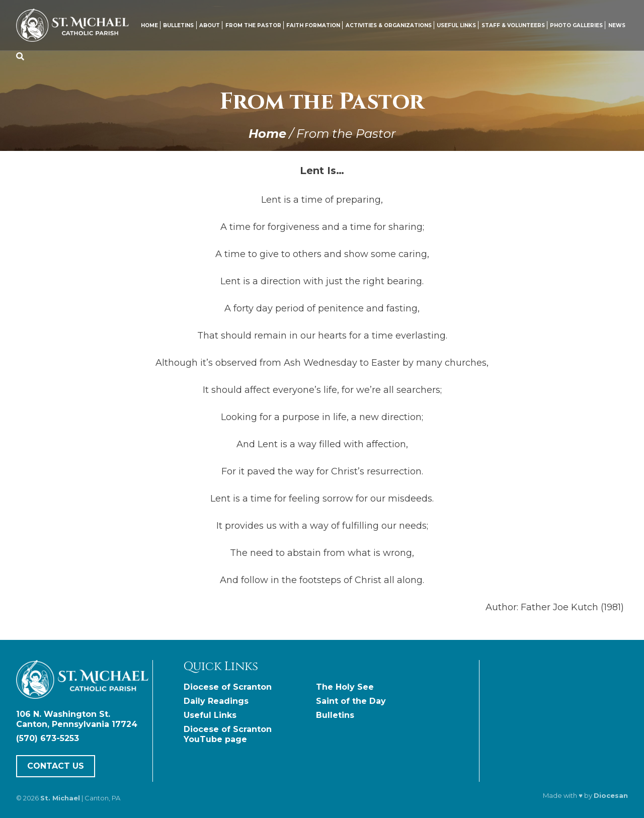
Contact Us (56, 766)
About (210, 25)
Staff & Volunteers (513, 25)
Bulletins (178, 25)
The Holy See (345, 687)
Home (149, 25)
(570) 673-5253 (48, 738)
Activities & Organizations (389, 25)
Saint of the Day (351, 701)
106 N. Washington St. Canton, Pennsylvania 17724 (77, 719)
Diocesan (611, 795)
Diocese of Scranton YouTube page (228, 734)
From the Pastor (253, 25)
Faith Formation (313, 25)
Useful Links (456, 25)
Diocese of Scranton (228, 687)
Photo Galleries (576, 25)
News (617, 25)
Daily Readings (216, 701)
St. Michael (60, 798)
